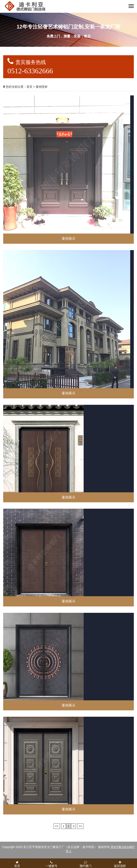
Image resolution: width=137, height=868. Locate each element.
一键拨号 (51, 864)
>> (80, 826)
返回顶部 (120, 864)
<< (57, 826)
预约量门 (86, 864)
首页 (29, 87)
